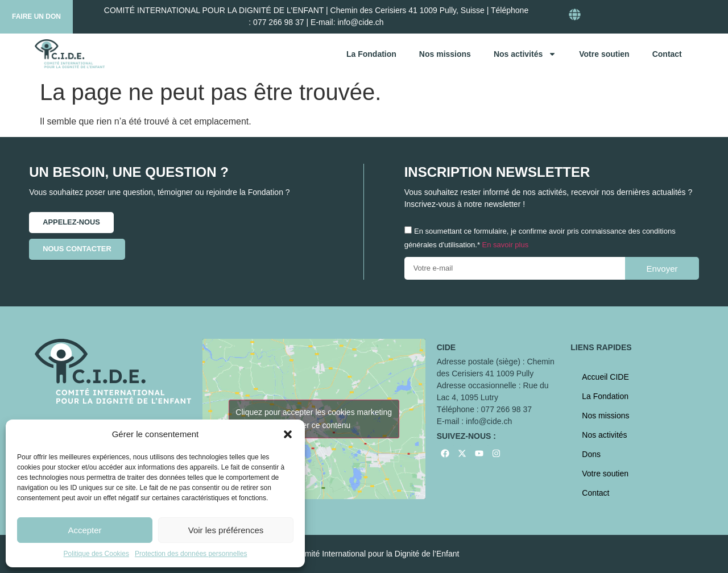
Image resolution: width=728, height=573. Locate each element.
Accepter (84, 530)
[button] (288, 434)
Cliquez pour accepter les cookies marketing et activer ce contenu (314, 419)
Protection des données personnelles (191, 554)
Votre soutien (604, 54)
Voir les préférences (226, 530)
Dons (591, 454)
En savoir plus (506, 245)
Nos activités (525, 54)
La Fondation (371, 54)
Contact (667, 54)
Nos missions (445, 54)
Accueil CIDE (605, 377)
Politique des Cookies (96, 554)
